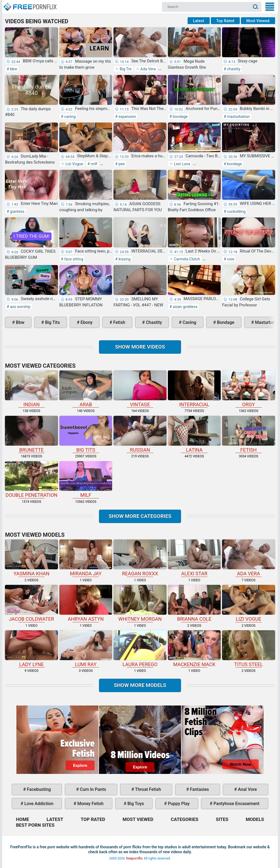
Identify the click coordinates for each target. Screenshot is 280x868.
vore (230, 259)
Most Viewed (258, 21)
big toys (135, 804)
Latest (199, 21)
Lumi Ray (86, 649)
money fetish (90, 804)
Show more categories (140, 516)
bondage (180, 117)
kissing (124, 259)
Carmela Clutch (187, 259)
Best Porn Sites (35, 825)
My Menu (270, 7)
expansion (127, 117)
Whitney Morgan (140, 603)
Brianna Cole (194, 603)
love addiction (38, 804)
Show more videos (140, 347)
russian (140, 434)
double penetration (31, 480)
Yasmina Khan (31, 558)
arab (86, 389)
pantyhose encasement (236, 804)
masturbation (238, 117)
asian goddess (185, 307)
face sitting (73, 259)
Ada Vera (148, 69)
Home (30, 4)
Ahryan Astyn (86, 603)
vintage (140, 389)
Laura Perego (140, 649)
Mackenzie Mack (194, 649)
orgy (248, 389)
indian (31, 389)
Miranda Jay (86, 558)
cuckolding (236, 211)
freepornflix (134, 858)
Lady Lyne (31, 649)
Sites (222, 819)
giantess (17, 211)
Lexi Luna (182, 164)
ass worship (20, 307)
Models (255, 819)
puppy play (178, 804)
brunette (31, 434)
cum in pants (92, 789)
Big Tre (125, 69)
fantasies (199, 789)
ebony (86, 322)
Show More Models (140, 685)
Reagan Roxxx (140, 558)
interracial (194, 389)
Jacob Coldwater (31, 603)
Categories (185, 819)
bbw (13, 69)
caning (69, 117)
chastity (233, 69)
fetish (119, 322)
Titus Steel (248, 649)
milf (93, 164)
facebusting (38, 789)
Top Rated (225, 21)
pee (121, 164)
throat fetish (147, 789)
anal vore (247, 789)
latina (194, 434)
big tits (52, 322)
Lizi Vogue (74, 164)
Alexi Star (194, 558)
